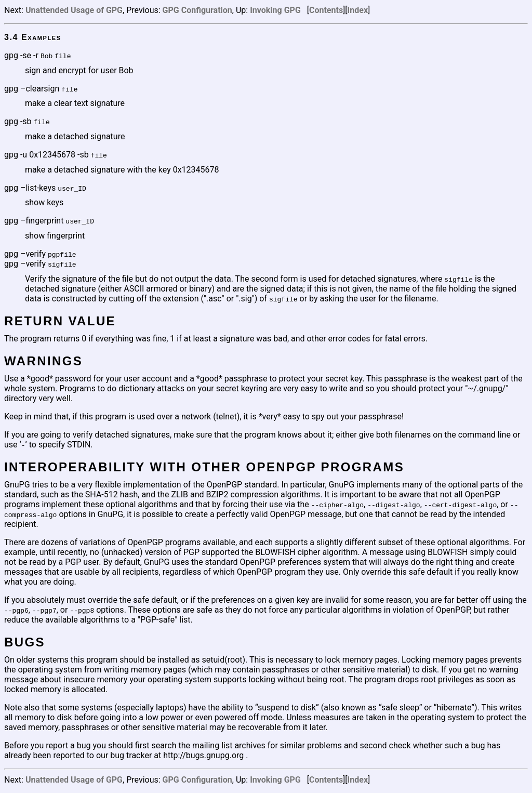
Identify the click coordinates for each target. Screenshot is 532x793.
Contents (326, 10)
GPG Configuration (197, 10)
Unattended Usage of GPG (74, 10)
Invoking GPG (275, 10)
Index (358, 10)
